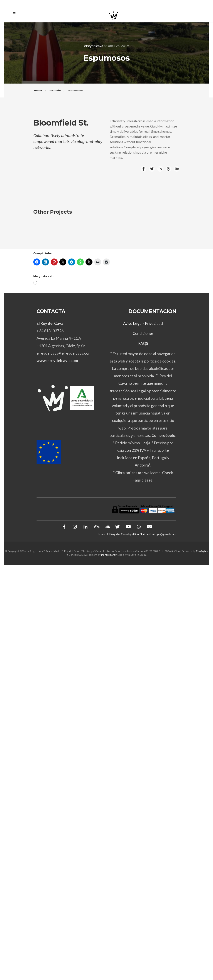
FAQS (143, 343)
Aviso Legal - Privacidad (143, 323)
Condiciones (143, 333)
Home (38, 91)
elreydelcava (94, 46)
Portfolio (55, 91)
